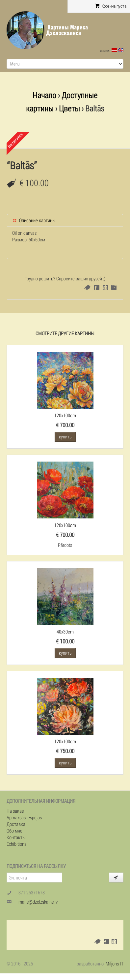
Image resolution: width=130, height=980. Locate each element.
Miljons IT (115, 963)
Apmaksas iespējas (24, 817)
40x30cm (65, 632)
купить (65, 437)
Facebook (97, 287)
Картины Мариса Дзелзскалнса (67, 30)
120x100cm (65, 415)
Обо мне (14, 831)
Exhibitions (16, 844)
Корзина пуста (111, 6)
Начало (44, 95)
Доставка (16, 824)
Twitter (87, 287)
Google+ (114, 287)
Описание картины (34, 220)
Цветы (69, 108)
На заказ (15, 811)
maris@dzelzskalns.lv (38, 902)
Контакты (16, 837)
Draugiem (105, 287)
